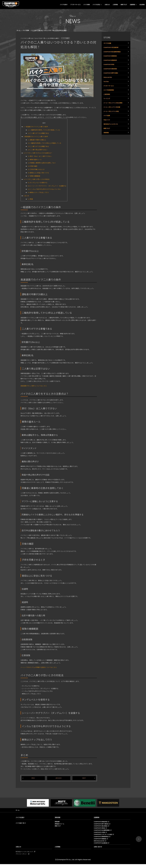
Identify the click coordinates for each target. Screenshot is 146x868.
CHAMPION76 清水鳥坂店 (101, 827)
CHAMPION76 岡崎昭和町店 (102, 839)
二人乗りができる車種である (38, 133)
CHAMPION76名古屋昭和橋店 (113, 54)
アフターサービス (75, 5)
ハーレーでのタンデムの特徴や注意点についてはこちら (39, 667)
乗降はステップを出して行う (38, 192)
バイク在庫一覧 (20, 823)
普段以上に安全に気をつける (38, 173)
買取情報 (106, 155)
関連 (30, 199)
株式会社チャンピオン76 (111, 145)
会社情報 (142, 5)
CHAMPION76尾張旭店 (111, 60)
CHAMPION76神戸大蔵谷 (111, 81)
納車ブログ (124, 5)
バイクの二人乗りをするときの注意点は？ (38, 153)
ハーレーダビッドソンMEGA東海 (114, 118)
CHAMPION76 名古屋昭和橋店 (102, 832)
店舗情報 (132, 5)
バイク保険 (87, 5)
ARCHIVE (59, 778)
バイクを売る (96, 5)
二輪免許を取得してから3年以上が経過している (44, 143)
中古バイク (107, 140)
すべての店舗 (108, 44)
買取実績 (58, 818)
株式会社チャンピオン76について (25, 855)
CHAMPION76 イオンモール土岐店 (104, 837)
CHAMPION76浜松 (109, 70)
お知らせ (107, 5)
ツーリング (107, 113)
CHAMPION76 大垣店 (100, 834)
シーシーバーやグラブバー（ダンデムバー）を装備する (47, 186)
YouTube (106, 92)
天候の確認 (32, 166)
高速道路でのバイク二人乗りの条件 (36, 136)
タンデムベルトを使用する (38, 183)
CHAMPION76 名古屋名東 (112, 49)
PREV (33, 778)
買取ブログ (58, 827)
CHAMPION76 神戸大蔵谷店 (102, 825)
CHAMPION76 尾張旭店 (101, 841)
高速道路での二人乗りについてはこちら (34, 386)
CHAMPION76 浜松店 (100, 829)
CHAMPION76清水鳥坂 (111, 76)
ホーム (19, 30)
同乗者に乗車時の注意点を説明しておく (42, 163)
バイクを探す (64, 5)
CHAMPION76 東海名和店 (101, 822)
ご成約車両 (107, 108)
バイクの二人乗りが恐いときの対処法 (37, 179)
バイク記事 (26, 30)
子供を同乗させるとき (36, 169)
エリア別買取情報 (109, 102)
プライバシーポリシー (22, 858)
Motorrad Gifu (108, 86)
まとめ (26, 196)
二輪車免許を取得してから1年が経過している (44, 130)
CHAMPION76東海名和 (111, 65)
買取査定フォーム (60, 825)
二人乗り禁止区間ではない (38, 150)
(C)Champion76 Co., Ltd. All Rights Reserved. (73, 863)
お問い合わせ (98, 850)
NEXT (84, 778)
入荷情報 (115, 5)
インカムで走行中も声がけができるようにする (44, 189)
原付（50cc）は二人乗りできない (40, 156)
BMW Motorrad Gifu (100, 844)
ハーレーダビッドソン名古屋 (112, 124)
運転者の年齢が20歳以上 (37, 140)
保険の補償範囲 (34, 176)
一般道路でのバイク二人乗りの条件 (36, 127)
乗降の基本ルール (35, 159)
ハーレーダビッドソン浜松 (112, 129)
